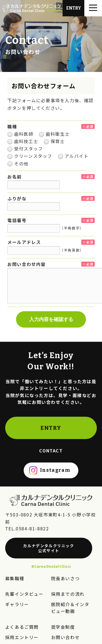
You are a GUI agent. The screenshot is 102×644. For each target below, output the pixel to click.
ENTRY (51, 428)
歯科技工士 (23, 141)
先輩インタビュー (24, 594)
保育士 (54, 141)
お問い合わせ (66, 637)
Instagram (55, 470)
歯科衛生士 (54, 134)
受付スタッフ (25, 149)
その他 (18, 164)
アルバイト (73, 156)
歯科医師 (20, 134)
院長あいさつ (66, 578)
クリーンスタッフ (30, 156)
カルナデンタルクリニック (49, 548)
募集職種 (15, 578)
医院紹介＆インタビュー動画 (70, 608)
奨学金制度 (63, 627)
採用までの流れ (68, 594)
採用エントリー (22, 637)
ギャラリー (17, 604)
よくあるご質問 (22, 627)
